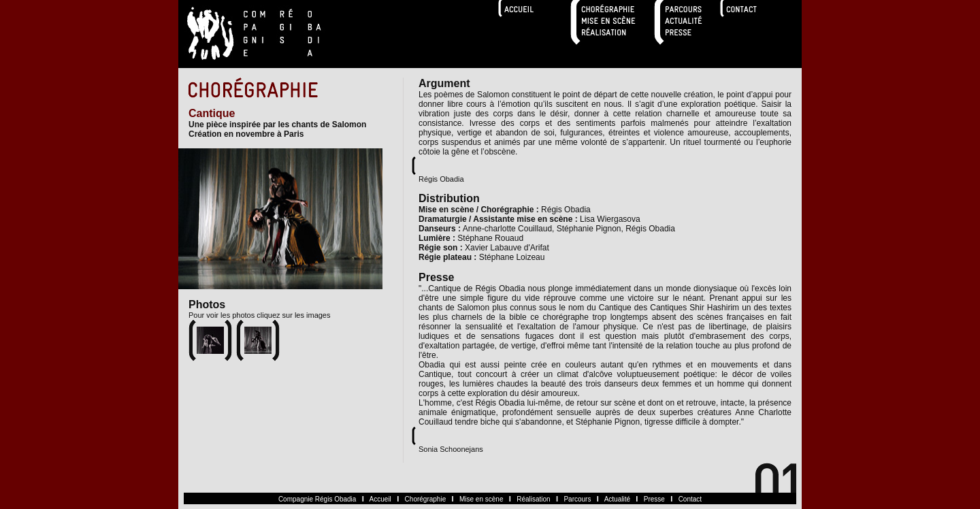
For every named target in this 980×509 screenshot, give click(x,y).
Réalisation (533, 499)
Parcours (577, 499)
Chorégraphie (426, 499)
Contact (690, 499)
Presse (654, 499)
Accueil (380, 499)
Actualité (617, 499)
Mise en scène (481, 499)
